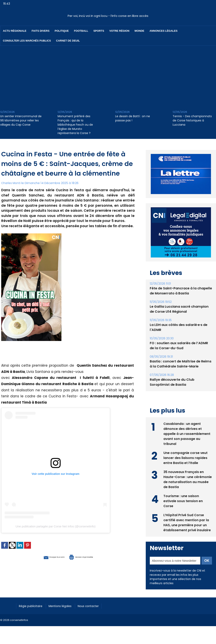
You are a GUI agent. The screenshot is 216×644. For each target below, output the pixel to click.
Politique (62, 31)
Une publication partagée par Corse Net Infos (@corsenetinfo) (56, 526)
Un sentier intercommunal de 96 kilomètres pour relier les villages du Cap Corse (21, 120)
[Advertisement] (108, 76)
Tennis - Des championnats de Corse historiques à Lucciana (192, 120)
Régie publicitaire (33, 605)
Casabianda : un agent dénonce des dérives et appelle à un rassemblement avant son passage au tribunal (187, 433)
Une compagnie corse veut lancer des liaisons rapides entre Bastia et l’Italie (186, 457)
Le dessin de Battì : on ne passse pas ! (133, 118)
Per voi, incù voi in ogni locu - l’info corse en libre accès (108, 16)
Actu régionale (15, 31)
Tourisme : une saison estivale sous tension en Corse (183, 500)
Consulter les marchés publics (27, 41)
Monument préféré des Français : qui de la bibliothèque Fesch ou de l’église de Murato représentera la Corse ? (75, 125)
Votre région (119, 31)
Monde (139, 31)
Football (81, 31)
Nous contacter (97, 605)
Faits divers (41, 31)
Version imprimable (89, 557)
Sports (99, 31)
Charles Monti (11, 183)
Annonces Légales (164, 31)
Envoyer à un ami (46, 557)
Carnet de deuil (68, 41)
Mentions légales (65, 605)
